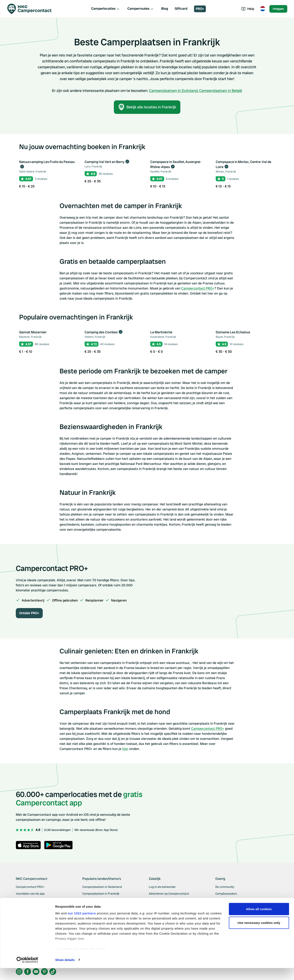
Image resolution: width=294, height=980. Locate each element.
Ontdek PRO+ (29, 613)
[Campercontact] (32, 9)
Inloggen (278, 9)
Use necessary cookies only (259, 935)
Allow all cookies (259, 921)
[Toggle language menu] (263, 9)
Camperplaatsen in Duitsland (173, 91)
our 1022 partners (82, 925)
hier (125, 749)
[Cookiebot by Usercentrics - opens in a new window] (27, 972)
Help (248, 9)
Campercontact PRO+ (198, 288)
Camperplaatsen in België (221, 91)
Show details (65, 972)
